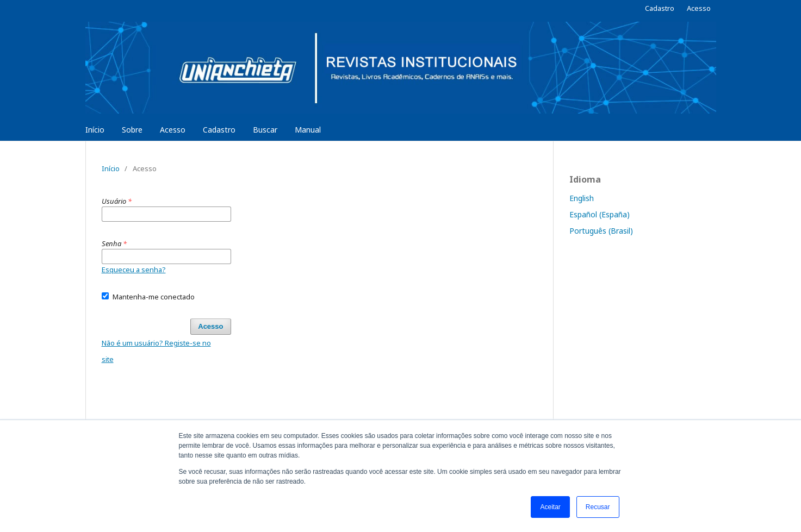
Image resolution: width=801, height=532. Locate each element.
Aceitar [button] (550, 507)
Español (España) (600, 214)
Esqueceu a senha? (134, 270)
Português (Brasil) (601, 231)
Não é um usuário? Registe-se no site (156, 351)
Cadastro (219, 130)
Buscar (265, 130)
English (582, 198)
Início (95, 130)
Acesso (173, 130)
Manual (308, 130)
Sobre (132, 130)
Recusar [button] (598, 507)
